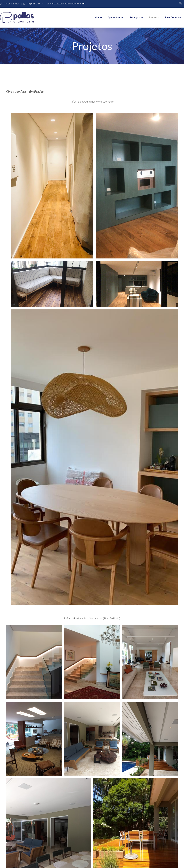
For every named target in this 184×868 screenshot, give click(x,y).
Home (98, 18)
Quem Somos (116, 18)
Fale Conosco (173, 18)
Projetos (154, 18)
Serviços (136, 18)
